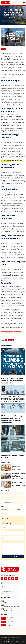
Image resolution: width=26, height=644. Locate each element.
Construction (18, 333)
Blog (15, 17)
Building (11, 333)
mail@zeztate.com (12, 625)
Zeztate (14, 302)
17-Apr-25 (4, 49)
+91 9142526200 (11, 622)
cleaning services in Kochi (11, 98)
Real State (4, 336)
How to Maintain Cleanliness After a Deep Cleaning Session (19, 484)
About (3, 586)
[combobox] (4, 538)
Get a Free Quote (13, 557)
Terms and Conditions (7, 591)
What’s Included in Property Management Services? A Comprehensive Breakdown (11, 418)
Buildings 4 (6, 494)
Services (4, 589)
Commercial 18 (7, 498)
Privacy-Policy (6, 641)
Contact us (4, 327)
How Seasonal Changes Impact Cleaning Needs (17, 468)
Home (10, 17)
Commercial (4, 333)
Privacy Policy (5, 594)
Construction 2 (7, 502)
